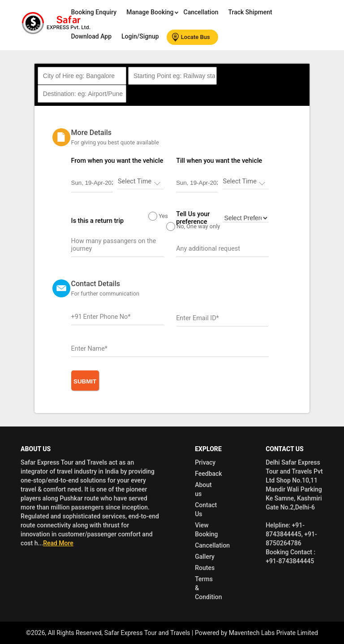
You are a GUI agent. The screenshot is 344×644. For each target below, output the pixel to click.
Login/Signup (140, 36)
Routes (205, 568)
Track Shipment (250, 12)
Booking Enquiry (94, 12)
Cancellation (201, 12)
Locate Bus (191, 37)
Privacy (205, 462)
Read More (58, 543)
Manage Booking (151, 12)
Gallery (205, 557)
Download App (91, 36)
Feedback (208, 474)
